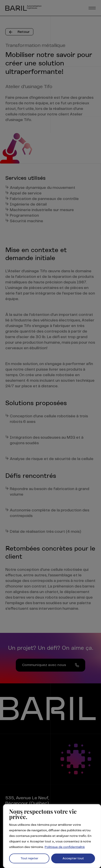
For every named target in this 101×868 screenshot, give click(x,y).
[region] (52, 836)
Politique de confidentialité (65, 847)
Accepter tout (73, 858)
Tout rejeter (29, 858)
